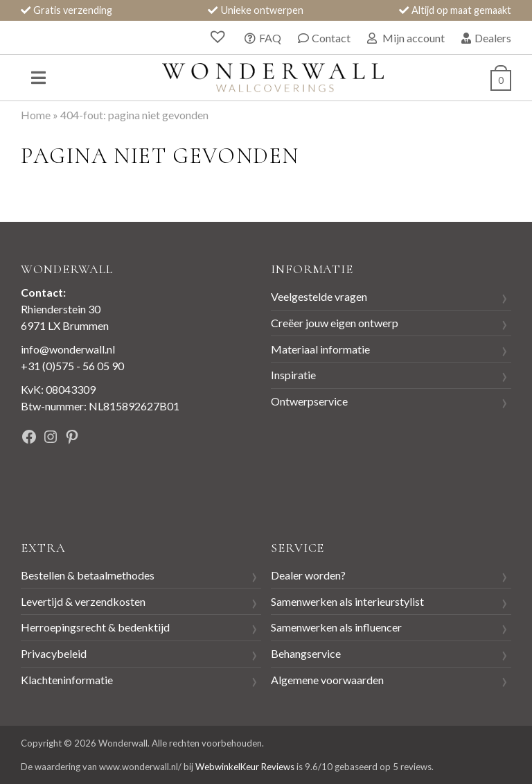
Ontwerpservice (309, 401)
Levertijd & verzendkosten (83, 601)
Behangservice (306, 653)
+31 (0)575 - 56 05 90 (72, 366)
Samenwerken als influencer (336, 627)
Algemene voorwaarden (327, 680)
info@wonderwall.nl (68, 349)
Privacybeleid (54, 653)
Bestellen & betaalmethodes (88, 575)
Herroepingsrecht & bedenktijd (95, 627)
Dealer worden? (308, 575)
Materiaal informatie (320, 349)
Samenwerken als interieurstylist (347, 601)
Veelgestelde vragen (319, 296)
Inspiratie (293, 375)
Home (36, 115)
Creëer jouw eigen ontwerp (335, 323)
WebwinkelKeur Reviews (245, 767)
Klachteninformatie (67, 680)
